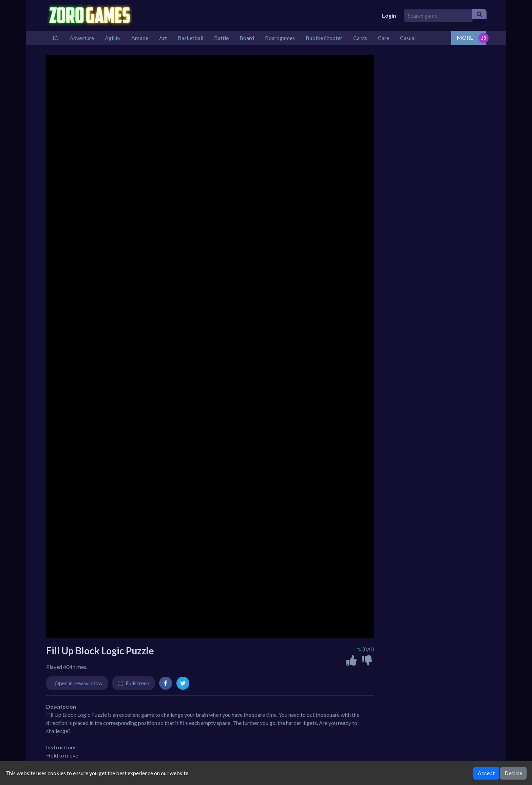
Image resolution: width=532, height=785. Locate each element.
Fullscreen (137, 683)
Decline (513, 773)
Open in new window (79, 683)
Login (389, 15)
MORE (465, 38)
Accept (486, 773)
